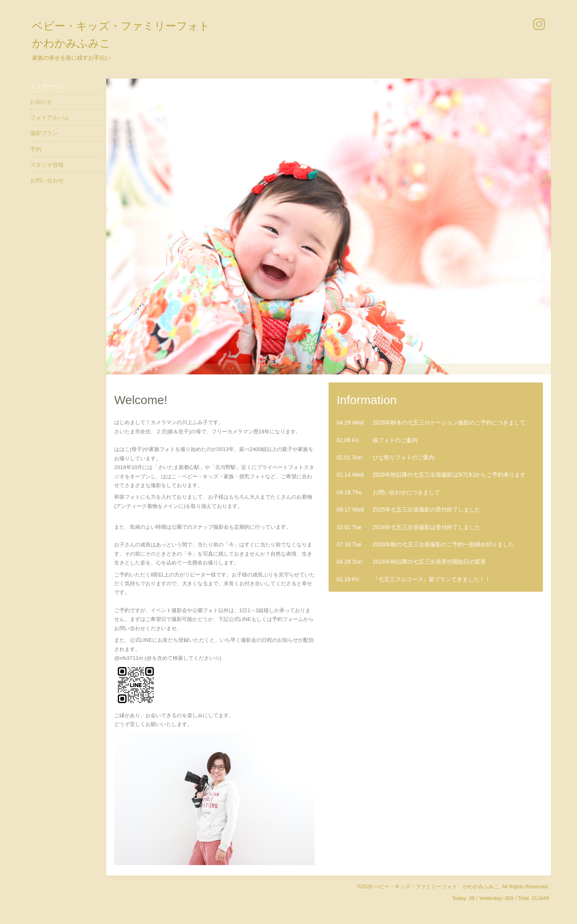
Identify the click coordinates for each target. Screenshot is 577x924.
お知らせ (41, 102)
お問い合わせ (47, 180)
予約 (36, 149)
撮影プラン (44, 133)
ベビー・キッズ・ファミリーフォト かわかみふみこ (436, 887)
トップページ (47, 86)
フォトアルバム (50, 117)
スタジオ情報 (47, 165)
